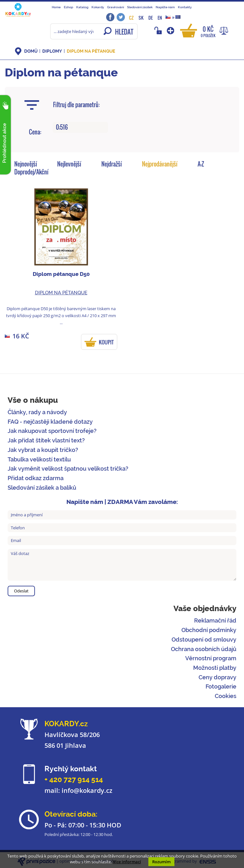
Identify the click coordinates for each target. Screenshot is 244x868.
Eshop (68, 7)
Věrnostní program (211, 658)
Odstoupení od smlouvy (204, 640)
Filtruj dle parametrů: (76, 105)
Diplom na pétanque (91, 51)
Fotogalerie (221, 686)
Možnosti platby (215, 668)
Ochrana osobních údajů (204, 649)
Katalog (82, 7)
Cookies (226, 696)
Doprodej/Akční (31, 172)
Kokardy (98, 7)
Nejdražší (112, 164)
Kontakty (185, 7)
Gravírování (115, 7)
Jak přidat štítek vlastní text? (46, 440)
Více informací (127, 862)
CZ (131, 18)
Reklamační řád (215, 620)
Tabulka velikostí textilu (39, 459)
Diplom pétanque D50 (61, 274)
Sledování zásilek (140, 7)
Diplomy (52, 51)
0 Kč (208, 31)
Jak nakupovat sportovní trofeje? (52, 431)
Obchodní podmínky (209, 630)
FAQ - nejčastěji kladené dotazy (50, 422)
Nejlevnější (69, 164)
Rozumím (161, 862)
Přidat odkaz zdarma (36, 478)
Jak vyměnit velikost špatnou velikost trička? (68, 469)
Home (56, 7)
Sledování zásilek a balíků (42, 488)
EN (160, 18)
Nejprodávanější (160, 164)
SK (141, 18)
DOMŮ (31, 51)
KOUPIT (106, 342)
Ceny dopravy (217, 677)
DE (151, 18)
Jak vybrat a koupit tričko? (43, 450)
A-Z (201, 164)
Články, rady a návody (37, 412)
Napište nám (165, 7)
